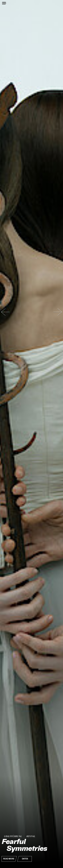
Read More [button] (9, 859)
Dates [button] (25, 859)
